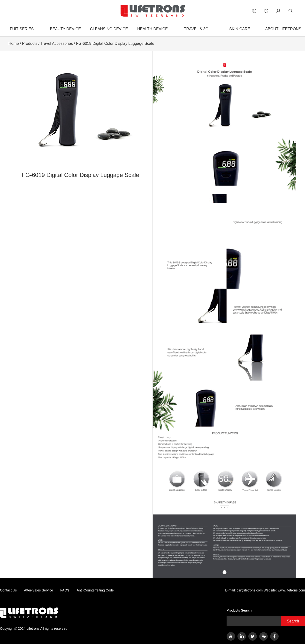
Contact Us (8, 590)
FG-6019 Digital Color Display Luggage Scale (115, 43)
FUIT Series (22, 29)
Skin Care (240, 29)
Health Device (152, 29)
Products (30, 43)
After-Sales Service (38, 590)
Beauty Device (65, 29)
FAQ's (65, 590)
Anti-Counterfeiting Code (95, 590)
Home (14, 43)
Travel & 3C (196, 29)
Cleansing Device (109, 29)
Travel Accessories (57, 43)
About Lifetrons (283, 29)
